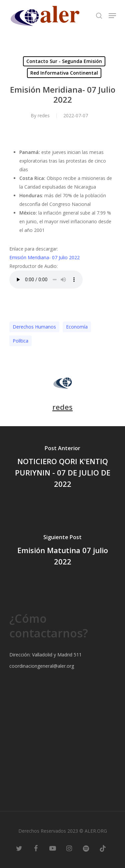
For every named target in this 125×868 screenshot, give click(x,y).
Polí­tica (20, 341)
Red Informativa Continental (64, 73)
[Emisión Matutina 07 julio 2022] (62, 551)
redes (44, 115)
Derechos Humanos (34, 327)
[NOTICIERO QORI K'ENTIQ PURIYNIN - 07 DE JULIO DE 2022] (62, 468)
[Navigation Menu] (112, 16)
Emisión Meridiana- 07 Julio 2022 (44, 257)
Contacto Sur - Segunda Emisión (64, 61)
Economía (77, 327)
